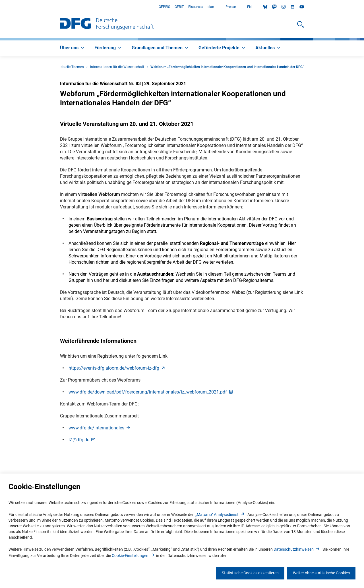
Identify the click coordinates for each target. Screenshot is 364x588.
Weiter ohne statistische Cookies (321, 573)
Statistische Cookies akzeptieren (250, 573)
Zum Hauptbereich (0, 7)
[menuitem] (73, 48)
